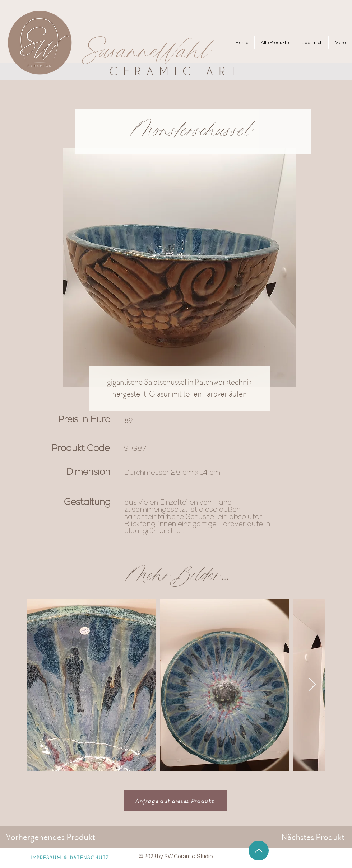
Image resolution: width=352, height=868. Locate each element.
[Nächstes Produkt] (310, 837)
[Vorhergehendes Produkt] (51, 837)
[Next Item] (312, 685)
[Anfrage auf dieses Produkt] (176, 801)
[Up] (259, 851)
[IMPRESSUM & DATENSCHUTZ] (70, 857)
